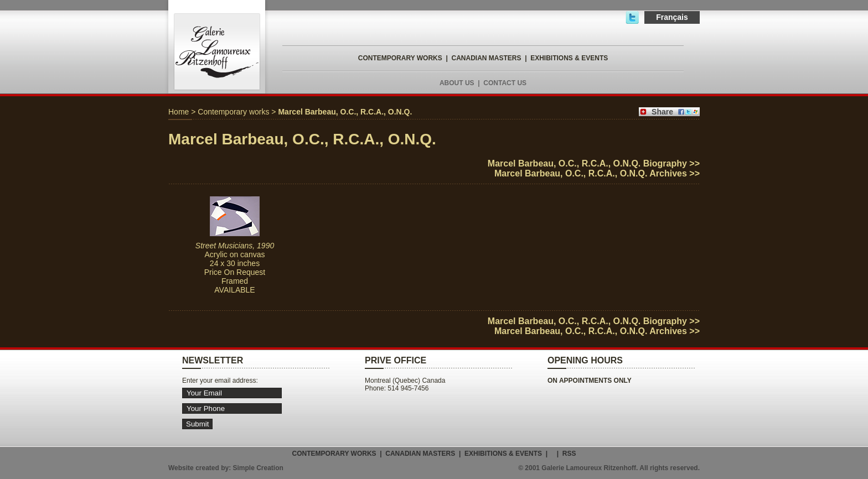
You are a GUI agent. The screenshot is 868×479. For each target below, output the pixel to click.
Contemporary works (233, 112)
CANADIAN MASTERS (486, 58)
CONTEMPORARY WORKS (400, 58)
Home (179, 112)
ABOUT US (457, 83)
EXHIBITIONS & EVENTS (569, 58)
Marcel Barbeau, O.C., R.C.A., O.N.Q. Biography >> (594, 163)
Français (672, 17)
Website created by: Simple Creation (226, 468)
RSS (569, 454)
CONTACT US (505, 83)
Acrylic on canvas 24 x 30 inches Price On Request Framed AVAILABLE (235, 268)
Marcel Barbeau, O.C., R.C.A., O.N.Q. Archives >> (597, 173)
